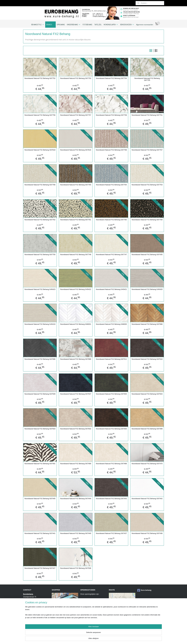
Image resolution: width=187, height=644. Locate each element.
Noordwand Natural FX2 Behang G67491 (40, 464)
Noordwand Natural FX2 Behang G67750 (40, 254)
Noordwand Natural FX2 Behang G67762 (40, 220)
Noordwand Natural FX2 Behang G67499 (147, 429)
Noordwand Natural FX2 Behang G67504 (147, 394)
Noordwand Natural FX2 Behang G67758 (111, 115)
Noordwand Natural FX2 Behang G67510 (147, 359)
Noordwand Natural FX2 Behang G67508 (76, 568)
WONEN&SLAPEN (111, 25)
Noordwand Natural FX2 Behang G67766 (40, 185)
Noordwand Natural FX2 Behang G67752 (40, 78)
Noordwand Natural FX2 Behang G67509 (40, 394)
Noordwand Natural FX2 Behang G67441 (40, 533)
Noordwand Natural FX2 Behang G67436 (147, 533)
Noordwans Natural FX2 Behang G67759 (147, 220)
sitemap (99, 639)
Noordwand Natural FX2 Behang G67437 (111, 533)
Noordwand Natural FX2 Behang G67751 (147, 115)
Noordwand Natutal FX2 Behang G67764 (111, 185)
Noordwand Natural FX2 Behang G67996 (40, 359)
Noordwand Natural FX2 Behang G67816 (76, 150)
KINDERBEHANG (74, 25)
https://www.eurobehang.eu (33, 627)
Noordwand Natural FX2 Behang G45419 (40, 324)
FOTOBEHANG (87, 25)
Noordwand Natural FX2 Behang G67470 (147, 464)
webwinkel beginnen (113, 639)
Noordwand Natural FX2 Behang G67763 (147, 185)
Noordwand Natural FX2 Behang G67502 (76, 429)
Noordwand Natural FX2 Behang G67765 (76, 185)
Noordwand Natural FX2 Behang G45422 (76, 289)
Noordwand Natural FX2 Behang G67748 (76, 254)
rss (104, 639)
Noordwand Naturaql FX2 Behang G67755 (147, 79)
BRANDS (50, 25)
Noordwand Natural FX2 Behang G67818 (40, 150)
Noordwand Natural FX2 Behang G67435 (147, 254)
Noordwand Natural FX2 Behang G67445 (40, 499)
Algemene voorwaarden (145, 25)
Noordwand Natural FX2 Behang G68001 (76, 324)
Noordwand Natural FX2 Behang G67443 (111, 499)
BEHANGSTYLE (38, 25)
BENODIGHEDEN (127, 25)
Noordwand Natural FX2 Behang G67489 (76, 464)
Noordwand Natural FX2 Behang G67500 (111, 429)
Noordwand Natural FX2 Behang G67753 (76, 78)
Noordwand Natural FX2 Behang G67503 (40, 429)
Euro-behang (144, 590)
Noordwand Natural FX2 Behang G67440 (76, 533)
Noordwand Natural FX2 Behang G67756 (40, 115)
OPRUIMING (61, 25)
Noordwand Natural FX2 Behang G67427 (40, 568)
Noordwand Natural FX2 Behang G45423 (40, 289)
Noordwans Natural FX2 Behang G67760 (111, 220)
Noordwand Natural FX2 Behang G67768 (111, 150)
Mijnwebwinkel (133, 639)
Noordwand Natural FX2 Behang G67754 (111, 78)
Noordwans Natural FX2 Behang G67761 (76, 220)
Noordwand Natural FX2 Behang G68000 (111, 324)
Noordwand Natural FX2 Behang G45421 (111, 289)
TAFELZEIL (98, 25)
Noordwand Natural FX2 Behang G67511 (111, 359)
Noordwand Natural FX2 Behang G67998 (147, 324)
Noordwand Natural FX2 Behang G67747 (111, 254)
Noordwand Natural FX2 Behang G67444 (76, 499)
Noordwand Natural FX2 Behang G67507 (76, 394)
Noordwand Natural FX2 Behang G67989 (76, 359)
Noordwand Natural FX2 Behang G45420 (147, 289)
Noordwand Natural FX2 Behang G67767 (147, 150)
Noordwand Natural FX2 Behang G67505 (111, 394)
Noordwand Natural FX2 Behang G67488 (111, 464)
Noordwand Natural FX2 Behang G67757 (76, 115)
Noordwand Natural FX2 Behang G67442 (147, 499)
